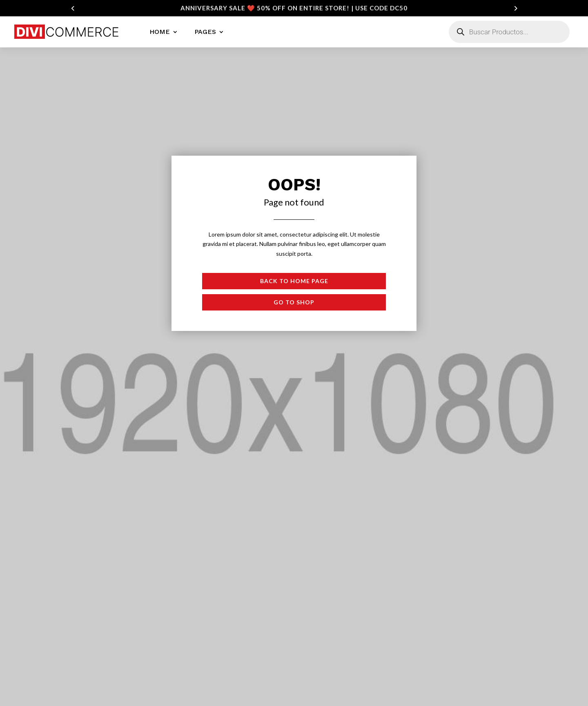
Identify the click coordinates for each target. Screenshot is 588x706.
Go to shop (294, 302)
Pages (205, 32)
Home (160, 32)
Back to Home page (294, 281)
